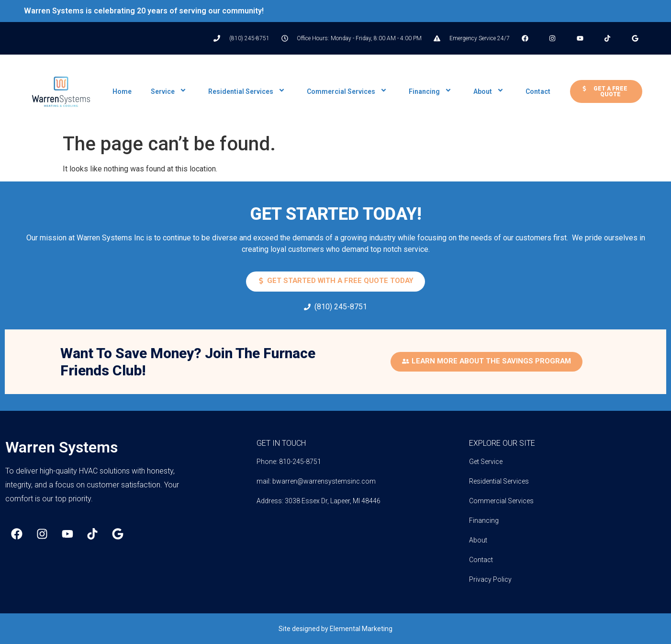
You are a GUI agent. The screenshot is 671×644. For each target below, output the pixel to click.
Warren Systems (62, 447)
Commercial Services (348, 91)
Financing (431, 91)
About (490, 91)
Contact (538, 91)
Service (170, 91)
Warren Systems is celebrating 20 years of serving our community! (144, 11)
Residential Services (248, 91)
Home (122, 91)
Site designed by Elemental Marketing (335, 629)
